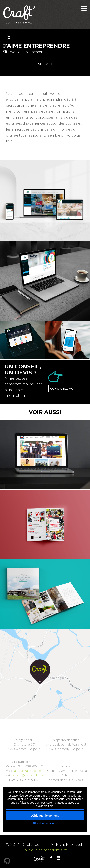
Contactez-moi (62, 389)
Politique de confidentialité (45, 850)
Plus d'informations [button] (45, 823)
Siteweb (45, 64)
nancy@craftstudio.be (28, 771)
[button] (7, 861)
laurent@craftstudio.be (28, 775)
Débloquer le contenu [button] (45, 816)
